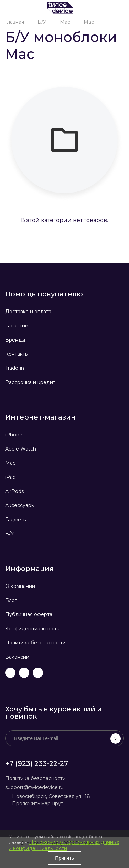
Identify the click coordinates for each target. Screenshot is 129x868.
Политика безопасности (35, 643)
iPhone (14, 435)
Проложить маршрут (38, 803)
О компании (20, 586)
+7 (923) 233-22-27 (37, 763)
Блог (11, 600)
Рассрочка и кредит (30, 382)
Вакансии (17, 657)
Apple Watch (21, 449)
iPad (10, 477)
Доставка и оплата (28, 312)
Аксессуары (20, 505)
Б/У (10, 534)
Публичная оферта (29, 614)
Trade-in (15, 368)
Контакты (17, 354)
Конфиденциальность (32, 629)
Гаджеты (16, 520)
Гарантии (17, 326)
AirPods (14, 491)
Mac (10, 463)
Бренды (15, 340)
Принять (64, 858)
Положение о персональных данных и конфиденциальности (64, 845)
